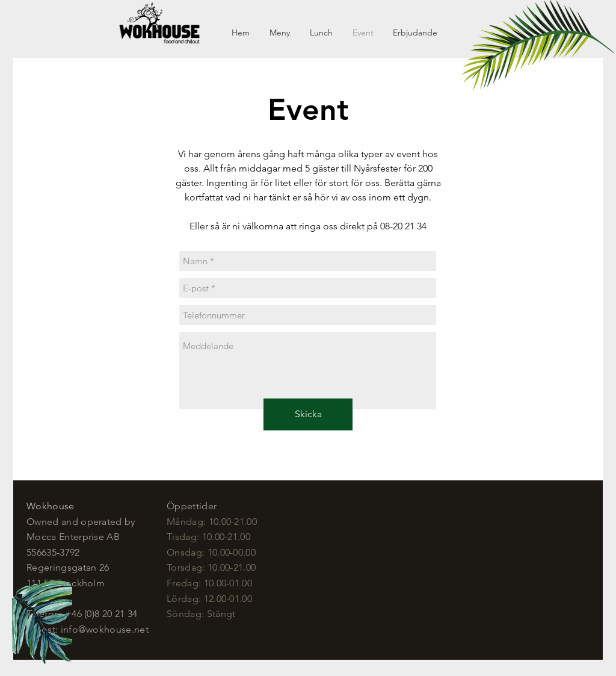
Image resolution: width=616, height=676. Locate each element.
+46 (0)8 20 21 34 (101, 614)
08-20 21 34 (403, 226)
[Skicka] (308, 414)
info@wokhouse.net (105, 629)
